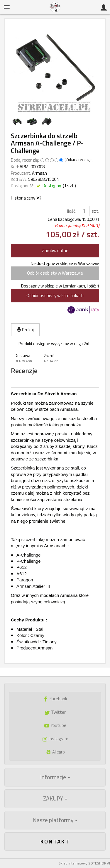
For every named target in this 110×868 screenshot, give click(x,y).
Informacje (55, 777)
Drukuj (25, 330)
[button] (26, 358)
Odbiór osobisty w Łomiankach (55, 296)
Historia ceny (26, 198)
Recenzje (24, 371)
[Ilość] (84, 211)
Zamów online (55, 251)
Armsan (39, 173)
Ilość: (72, 211)
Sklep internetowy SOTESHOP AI (84, 863)
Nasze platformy (55, 820)
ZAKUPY (55, 798)
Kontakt (55, 841)
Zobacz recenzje (79, 160)
